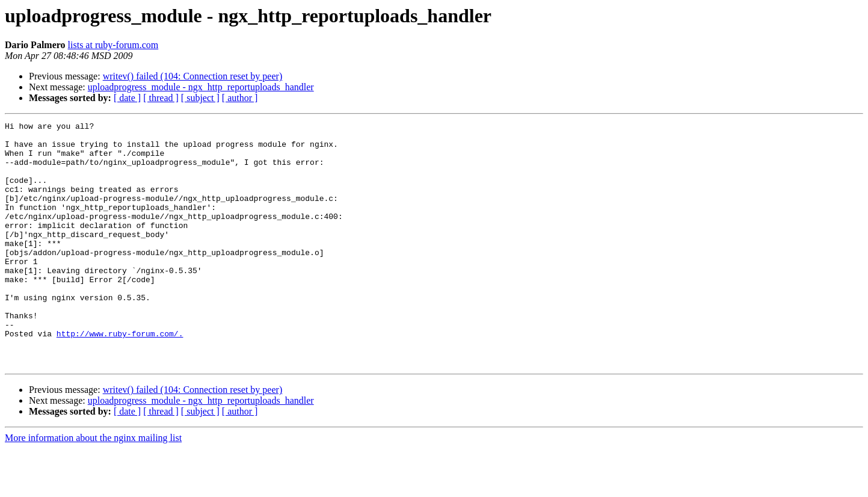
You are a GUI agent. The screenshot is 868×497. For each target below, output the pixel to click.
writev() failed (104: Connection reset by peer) (193, 76)
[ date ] (127, 98)
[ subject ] (200, 98)
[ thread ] (161, 98)
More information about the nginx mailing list (93, 486)
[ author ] (240, 98)
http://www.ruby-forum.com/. (120, 377)
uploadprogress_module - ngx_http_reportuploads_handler (201, 87)
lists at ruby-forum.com (113, 45)
